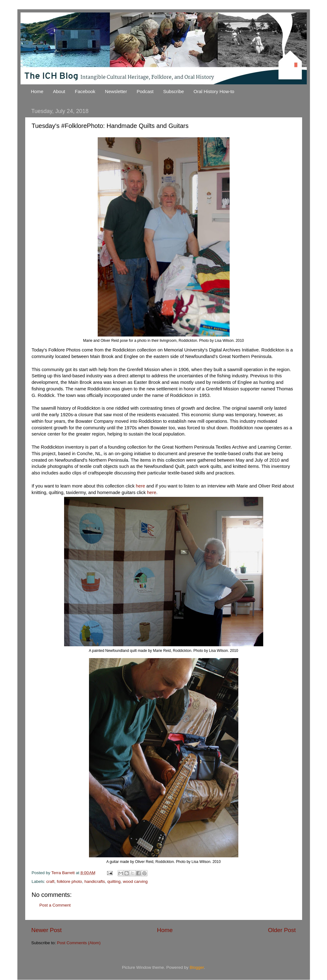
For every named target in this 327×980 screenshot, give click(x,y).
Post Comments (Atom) (79, 943)
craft (50, 881)
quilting (114, 881)
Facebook (85, 91)
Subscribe (173, 91)
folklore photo (70, 881)
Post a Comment (55, 905)
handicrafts (95, 881)
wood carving (135, 881)
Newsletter (116, 91)
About (59, 91)
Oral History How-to (214, 91)
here (140, 486)
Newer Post (47, 930)
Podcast (145, 91)
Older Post (282, 930)
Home (37, 91)
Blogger (197, 967)
